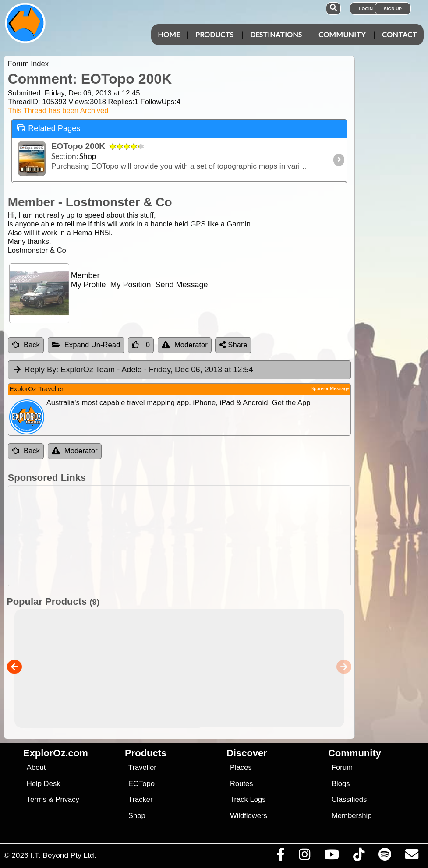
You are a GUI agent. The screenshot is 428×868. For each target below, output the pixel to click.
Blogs (341, 784)
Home (169, 34)
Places (241, 767)
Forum (342, 767)
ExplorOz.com (56, 753)
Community (342, 34)
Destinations (276, 34)
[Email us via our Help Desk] (412, 857)
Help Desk (44, 784)
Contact (400, 34)
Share (233, 345)
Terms (37, 799)
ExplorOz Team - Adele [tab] (133, 370)
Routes (242, 784)
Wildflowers (249, 816)
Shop (137, 816)
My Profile (88, 285)
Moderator (185, 345)
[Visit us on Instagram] (304, 857)
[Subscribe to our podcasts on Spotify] (385, 857)
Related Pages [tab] (49, 128)
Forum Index (28, 64)
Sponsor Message (330, 388)
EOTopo (141, 784)
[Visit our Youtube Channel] (331, 857)
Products (214, 34)
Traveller (142, 767)
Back (26, 345)
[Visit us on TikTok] (359, 857)
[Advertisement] (219, 536)
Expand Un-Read (86, 345)
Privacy (67, 799)
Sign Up (393, 9)
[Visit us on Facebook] (280, 857)
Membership (352, 816)
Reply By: (42, 370)
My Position (131, 285)
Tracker (141, 799)
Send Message (182, 285)
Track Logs (248, 799)
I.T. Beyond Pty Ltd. (63, 855)
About (36, 767)
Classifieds (349, 799)
